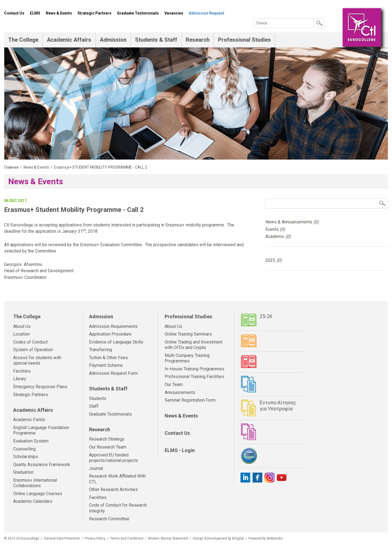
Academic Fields (29, 420)
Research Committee (109, 519)
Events (275, 229)
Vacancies (174, 13)
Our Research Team (108, 447)
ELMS (35, 13)
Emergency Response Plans (40, 387)
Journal (96, 468)
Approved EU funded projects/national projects (114, 458)
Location (21, 334)
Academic (278, 236)
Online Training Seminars (188, 334)
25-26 (266, 316)
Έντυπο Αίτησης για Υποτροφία (278, 406)
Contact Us (14, 13)
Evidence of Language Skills (116, 342)
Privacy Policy (95, 538)
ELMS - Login (180, 450)
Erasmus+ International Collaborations (35, 483)
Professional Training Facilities (194, 377)
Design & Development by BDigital (218, 538)
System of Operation (33, 350)
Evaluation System (31, 441)
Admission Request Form (113, 373)
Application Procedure (110, 334)
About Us (22, 326)
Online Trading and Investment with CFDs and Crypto (194, 345)
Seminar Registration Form (190, 400)
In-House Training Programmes (194, 369)
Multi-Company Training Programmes (187, 358)
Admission (113, 40)
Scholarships (26, 457)
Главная (11, 167)
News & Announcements (292, 222)
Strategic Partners (95, 13)
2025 (274, 260)
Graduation (23, 472)
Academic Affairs (69, 40)
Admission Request (207, 13)
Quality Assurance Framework (42, 465)
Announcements (180, 392)
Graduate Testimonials (138, 13)
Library (20, 379)
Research (198, 40)
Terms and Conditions (127, 538)
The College (23, 40)
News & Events (59, 13)
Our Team (174, 384)
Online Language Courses (38, 494)
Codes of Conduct (30, 342)
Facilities (22, 371)
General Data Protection (62, 538)
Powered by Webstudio (266, 538)
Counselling (24, 449)
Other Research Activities (113, 489)
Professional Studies (244, 40)
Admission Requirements (113, 326)
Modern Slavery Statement (168, 538)
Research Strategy (107, 439)
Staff (94, 406)
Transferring (101, 350)
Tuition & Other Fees (108, 358)
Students (98, 398)
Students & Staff (156, 40)
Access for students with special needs (37, 361)
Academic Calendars (33, 501)
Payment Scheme (106, 365)
